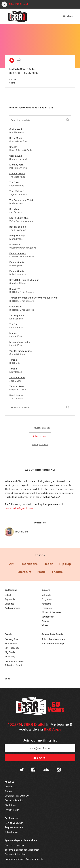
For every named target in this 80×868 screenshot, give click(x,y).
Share (12, 83)
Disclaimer (10, 805)
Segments (10, 599)
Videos (45, 625)
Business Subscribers (16, 854)
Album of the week (51, 612)
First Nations (29, 564)
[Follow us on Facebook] (33, 770)
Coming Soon (12, 639)
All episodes (40, 436)
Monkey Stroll (17, 174)
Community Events (15, 661)
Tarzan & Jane (17, 378)
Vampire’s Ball (17, 236)
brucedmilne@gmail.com (19, 508)
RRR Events (11, 644)
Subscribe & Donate (52, 634)
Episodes (9, 604)
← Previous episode (40, 428)
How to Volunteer (14, 823)
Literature (24, 572)
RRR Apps (52, 729)
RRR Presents (12, 648)
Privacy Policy (12, 810)
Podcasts (46, 604)
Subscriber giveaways (53, 644)
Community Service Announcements (24, 859)
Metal (41, 572)
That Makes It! (17, 191)
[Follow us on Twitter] (22, 770)
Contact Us (11, 786)
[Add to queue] (18, 60)
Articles (45, 621)
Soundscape (48, 617)
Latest (8, 595)
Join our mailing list (40, 740)
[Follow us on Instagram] (59, 770)
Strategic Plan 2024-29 (17, 796)
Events (8, 634)
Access (8, 791)
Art (11, 564)
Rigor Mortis (16, 138)
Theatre (57, 572)
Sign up (40, 758)
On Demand (11, 590)
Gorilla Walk (16, 129)
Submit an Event (13, 665)
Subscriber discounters (53, 639)
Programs (47, 599)
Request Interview (14, 827)
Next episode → (40, 444)
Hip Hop (65, 564)
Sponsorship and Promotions (21, 840)
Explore (46, 590)
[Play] (12, 61)
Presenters (47, 608)
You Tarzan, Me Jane (21, 351)
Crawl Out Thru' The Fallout (24, 280)
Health (48, 564)
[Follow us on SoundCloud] (46, 770)
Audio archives (12, 608)
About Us (10, 782)
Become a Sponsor (15, 845)
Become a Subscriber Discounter (22, 850)
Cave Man (15, 209)
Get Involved (11, 818)
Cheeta (13, 147)
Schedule (46, 595)
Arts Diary (10, 657)
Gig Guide (10, 652)
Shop (7, 679)
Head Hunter (16, 395)
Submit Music (12, 832)
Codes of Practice (14, 800)
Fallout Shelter (17, 253)
